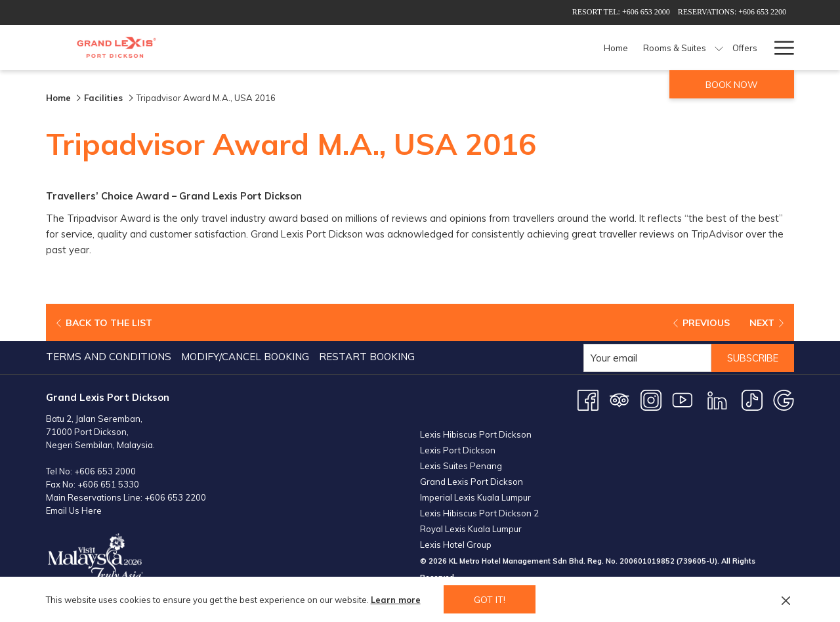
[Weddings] (725, 48)
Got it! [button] (490, 600)
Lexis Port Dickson (458, 450)
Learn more (396, 600)
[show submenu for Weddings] (759, 48)
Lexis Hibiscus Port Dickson (476, 434)
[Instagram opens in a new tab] (651, 399)
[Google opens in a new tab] (784, 399)
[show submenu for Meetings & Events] (691, 48)
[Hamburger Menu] (779, 48)
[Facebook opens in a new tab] (588, 399)
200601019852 (647, 561)
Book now (732, 85)
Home (58, 98)
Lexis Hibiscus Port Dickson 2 (479, 513)
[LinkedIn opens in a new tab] (717, 399)
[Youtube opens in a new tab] (682, 399)
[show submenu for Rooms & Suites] (460, 48)
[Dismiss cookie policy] (786, 600)
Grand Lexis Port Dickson (472, 482)
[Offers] (486, 48)
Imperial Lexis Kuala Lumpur (475, 497)
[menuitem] (110, 357)
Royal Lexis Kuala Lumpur (471, 529)
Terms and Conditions (109, 357)
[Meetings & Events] (642, 48)
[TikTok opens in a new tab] (752, 399)
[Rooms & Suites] (416, 48)
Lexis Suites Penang (461, 466)
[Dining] (527, 48)
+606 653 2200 (175, 497)
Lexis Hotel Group (456, 545)
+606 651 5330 (108, 484)
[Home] (358, 48)
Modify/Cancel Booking (245, 357)
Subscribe (750, 358)
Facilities (105, 98)
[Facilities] (572, 48)
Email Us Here (74, 510)
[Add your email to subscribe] (642, 358)
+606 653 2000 (105, 471)
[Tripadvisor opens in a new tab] (619, 399)
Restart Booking (367, 357)
